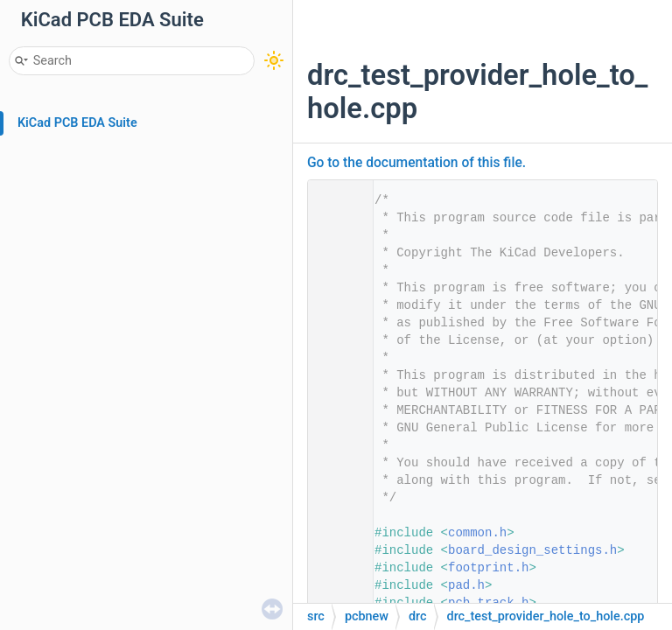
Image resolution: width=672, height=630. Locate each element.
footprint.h (488, 568)
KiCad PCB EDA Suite (77, 123)
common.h (477, 533)
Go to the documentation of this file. (416, 163)
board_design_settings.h (532, 550)
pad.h (466, 585)
